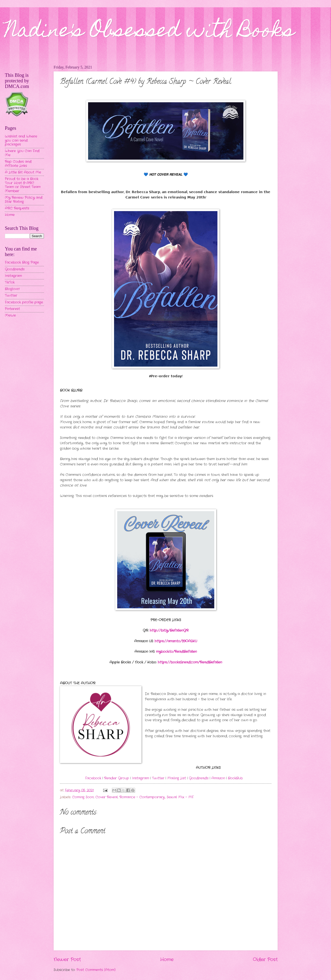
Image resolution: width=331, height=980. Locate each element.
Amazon (218, 778)
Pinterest (12, 309)
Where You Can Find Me (22, 153)
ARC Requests (17, 208)
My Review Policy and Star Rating (24, 200)
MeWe (10, 315)
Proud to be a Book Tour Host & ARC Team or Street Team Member (23, 185)
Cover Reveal (107, 797)
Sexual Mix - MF (180, 797)
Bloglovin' (12, 289)
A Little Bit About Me (23, 172)
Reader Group (117, 778)
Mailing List (177, 778)
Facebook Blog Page (22, 262)
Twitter (158, 778)
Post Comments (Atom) (96, 970)
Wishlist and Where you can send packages (21, 140)
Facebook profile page (24, 302)
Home (167, 960)
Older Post (265, 960)
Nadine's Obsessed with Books (150, 32)
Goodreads (199, 778)
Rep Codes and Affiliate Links (18, 164)
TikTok (10, 282)
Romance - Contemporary (142, 797)
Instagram (141, 778)
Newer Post (67, 960)
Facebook (93, 778)
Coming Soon (83, 797)
